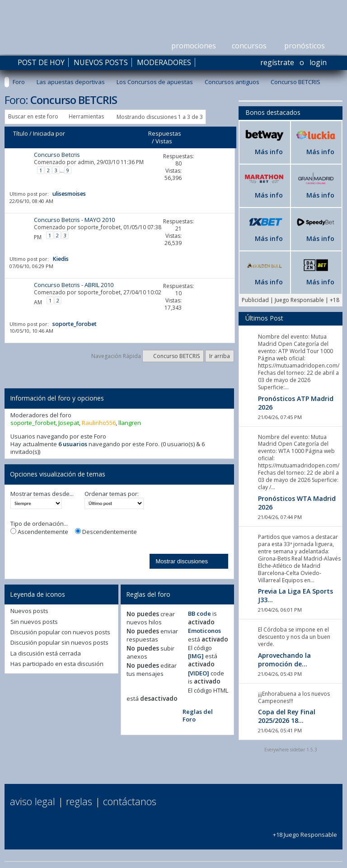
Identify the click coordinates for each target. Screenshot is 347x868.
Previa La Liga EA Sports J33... (295, 595)
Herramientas (86, 116)
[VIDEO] (199, 673)
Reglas (79, 801)
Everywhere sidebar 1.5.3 (291, 750)
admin (86, 162)
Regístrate (277, 62)
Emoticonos (204, 631)
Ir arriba (220, 356)
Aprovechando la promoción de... (284, 660)
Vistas (164, 141)
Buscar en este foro (33, 116)
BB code (199, 613)
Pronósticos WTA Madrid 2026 (297, 503)
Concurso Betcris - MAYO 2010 (74, 220)
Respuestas (165, 133)
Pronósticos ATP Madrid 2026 (296, 403)
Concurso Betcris (57, 155)
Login (318, 62)
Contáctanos (130, 801)
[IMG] (196, 656)
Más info (269, 152)
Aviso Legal (33, 801)
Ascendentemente (39, 532)
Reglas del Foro (198, 715)
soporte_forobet (99, 227)
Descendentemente (106, 532)
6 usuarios (73, 444)
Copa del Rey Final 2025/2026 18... (287, 716)
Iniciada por (49, 133)
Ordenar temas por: (112, 494)
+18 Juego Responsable (305, 831)
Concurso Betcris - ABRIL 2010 (74, 285)
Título (21, 133)
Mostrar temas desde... (42, 494)
